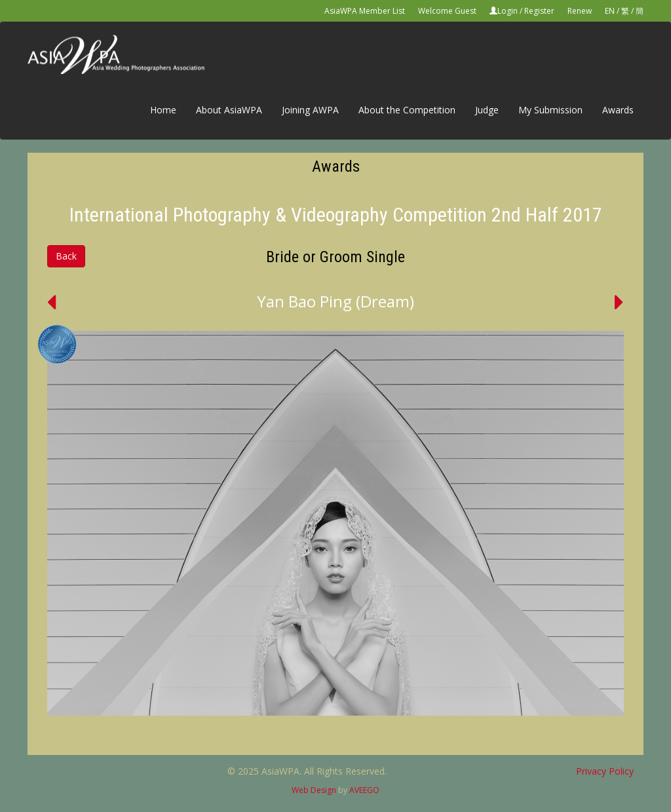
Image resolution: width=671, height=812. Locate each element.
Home (163, 110)
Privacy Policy (605, 771)
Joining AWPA (310, 110)
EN (610, 11)
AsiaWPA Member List (365, 11)
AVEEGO (364, 790)
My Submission (550, 110)
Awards (618, 110)
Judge (487, 110)
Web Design (314, 790)
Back (66, 256)
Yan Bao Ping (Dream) (335, 301)
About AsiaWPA (229, 110)
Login (508, 11)
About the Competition (407, 110)
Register (539, 11)
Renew (580, 11)
